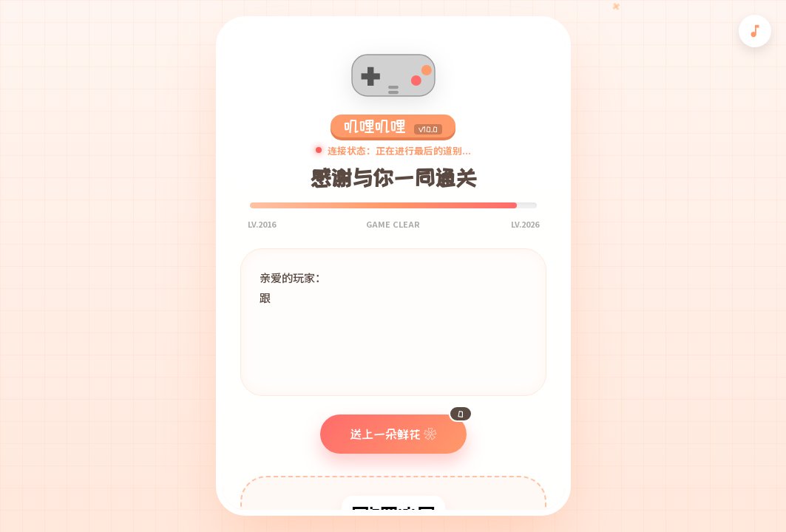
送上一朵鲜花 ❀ (408, 427)
